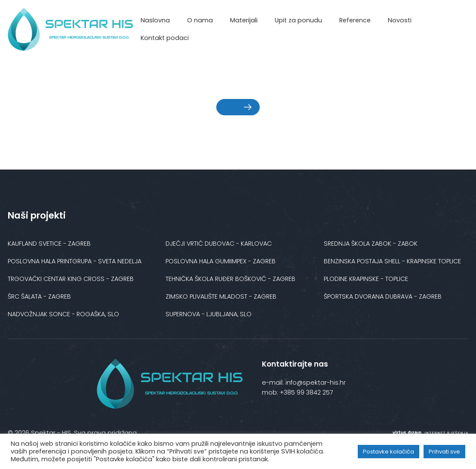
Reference (355, 20)
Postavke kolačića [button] (388, 452)
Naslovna (155, 20)
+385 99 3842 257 (307, 392)
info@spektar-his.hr (315, 383)
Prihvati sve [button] (444, 452)
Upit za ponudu (298, 20)
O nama (200, 20)
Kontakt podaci (165, 38)
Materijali (244, 20)
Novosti (400, 20)
